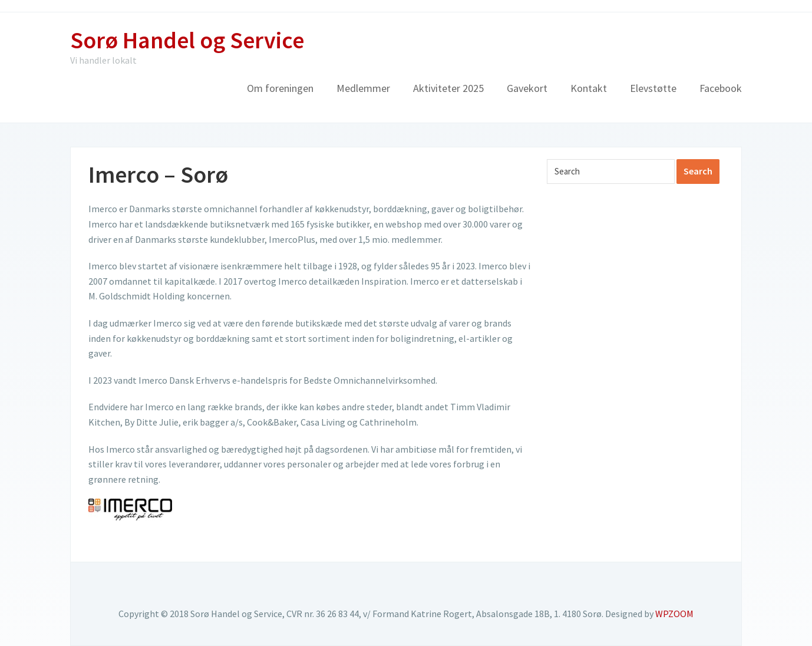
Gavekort (527, 88)
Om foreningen (280, 88)
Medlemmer (363, 88)
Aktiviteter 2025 (448, 88)
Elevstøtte (653, 88)
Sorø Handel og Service (187, 40)
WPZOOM (674, 614)
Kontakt (589, 88)
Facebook (721, 88)
